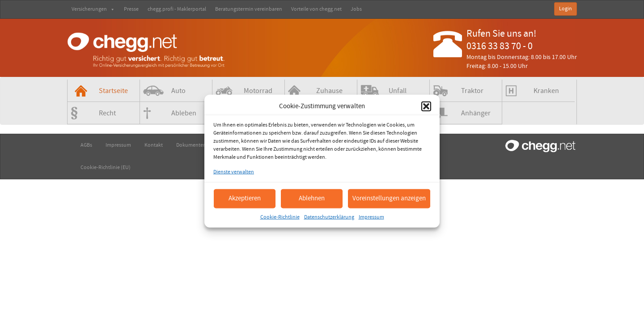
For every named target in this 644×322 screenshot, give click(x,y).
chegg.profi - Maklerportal (177, 9)
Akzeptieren (245, 198)
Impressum (371, 217)
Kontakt (154, 145)
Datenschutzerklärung (329, 217)
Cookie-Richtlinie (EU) (106, 167)
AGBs (86, 145)
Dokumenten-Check (199, 145)
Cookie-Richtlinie (280, 217)
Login (566, 9)
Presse (131, 9)
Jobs (356, 9)
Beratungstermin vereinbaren (249, 9)
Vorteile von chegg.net (316, 9)
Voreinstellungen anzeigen (389, 198)
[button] (426, 106)
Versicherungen (93, 9)
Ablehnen (312, 198)
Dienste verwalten (234, 172)
